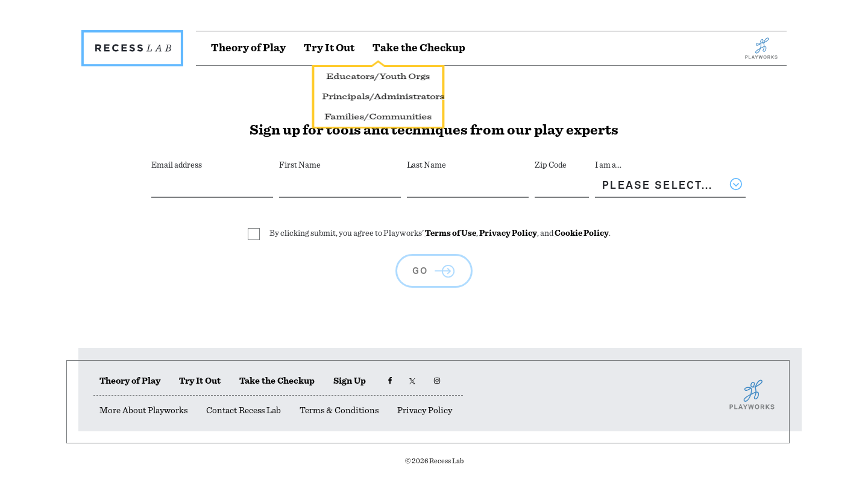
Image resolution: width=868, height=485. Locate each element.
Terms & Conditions (339, 411)
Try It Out (200, 381)
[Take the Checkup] (419, 48)
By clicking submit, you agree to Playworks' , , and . (440, 233)
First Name (300, 165)
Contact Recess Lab (244, 411)
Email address (177, 165)
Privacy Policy (508, 233)
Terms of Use (451, 233)
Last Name (426, 165)
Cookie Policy (582, 233)
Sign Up (350, 381)
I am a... (608, 165)
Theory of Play (130, 381)
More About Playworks (143, 411)
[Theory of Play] (248, 48)
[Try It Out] (329, 48)
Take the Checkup (277, 381)
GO (420, 269)
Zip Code (551, 165)
